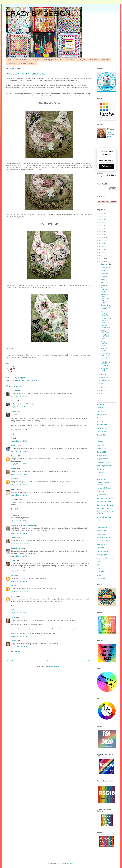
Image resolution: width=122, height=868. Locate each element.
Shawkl (14, 538)
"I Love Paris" (16, 380)
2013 (101, 252)
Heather (14, 468)
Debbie (14, 456)
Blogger (71, 863)
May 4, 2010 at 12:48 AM (19, 485)
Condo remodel (102, 432)
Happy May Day (104, 370)
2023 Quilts (35, 60)
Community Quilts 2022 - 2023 (53, 60)
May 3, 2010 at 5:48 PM (19, 441)
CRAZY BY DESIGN (38, 14)
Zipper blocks (101, 534)
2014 (101, 249)
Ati (12, 586)
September (105, 273)
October (104, 270)
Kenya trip (100, 469)
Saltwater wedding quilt (105, 505)
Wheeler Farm (102, 531)
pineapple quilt (102, 555)
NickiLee (14, 446)
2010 (101, 261)
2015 (101, 246)
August (104, 276)
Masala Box (101, 479)
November (105, 267)
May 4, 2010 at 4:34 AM (19, 521)
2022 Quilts (70, 60)
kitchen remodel (102, 551)
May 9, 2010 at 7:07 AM (19, 636)
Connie (14, 641)
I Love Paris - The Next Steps (105, 337)
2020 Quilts (94, 60)
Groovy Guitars (102, 455)
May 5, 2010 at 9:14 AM (19, 613)
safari (99, 561)
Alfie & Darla (101, 408)
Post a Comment (14, 651)
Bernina (99, 418)
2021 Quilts (82, 60)
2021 (101, 228)
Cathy (112, 129)
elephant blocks (102, 544)
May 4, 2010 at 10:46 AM (19, 544)
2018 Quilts (11, 63)
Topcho (14, 489)
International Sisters (104, 462)
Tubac (99, 521)
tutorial (99, 575)
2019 (101, 234)
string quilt (100, 572)
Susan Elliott (16, 548)
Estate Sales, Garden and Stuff (106, 307)
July (103, 279)
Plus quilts (100, 491)
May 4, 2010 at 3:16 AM (19, 495)
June (103, 282)
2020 (101, 231)
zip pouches (101, 578)
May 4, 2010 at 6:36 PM (19, 571)
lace (33, 380)
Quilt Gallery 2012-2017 (27, 63)
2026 (101, 213)
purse (37, 380)
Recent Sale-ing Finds (105, 331)
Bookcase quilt (102, 425)
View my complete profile (111, 134)
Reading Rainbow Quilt (105, 502)
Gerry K (69, 168)
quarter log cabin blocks (105, 558)
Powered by (107, 175)
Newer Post (11, 661)
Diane (13, 561)
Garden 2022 (101, 445)
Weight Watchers (103, 527)
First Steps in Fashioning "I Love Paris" (105, 356)
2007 (101, 393)
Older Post (87, 661)
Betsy (13, 401)
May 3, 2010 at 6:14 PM (19, 451)
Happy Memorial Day (105, 290)
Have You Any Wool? (105, 350)
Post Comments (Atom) (54, 666)
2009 (101, 387)
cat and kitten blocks (104, 541)
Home (10, 60)
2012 (101, 255)
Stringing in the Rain (104, 517)
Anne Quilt (100, 411)
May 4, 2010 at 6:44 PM (19, 581)
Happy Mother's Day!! (104, 344)
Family (99, 438)
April (103, 374)
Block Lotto (101, 421)
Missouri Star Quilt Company (103, 484)
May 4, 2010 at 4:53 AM (19, 533)
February (104, 380)
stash (99, 565)
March (103, 377)
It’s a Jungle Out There (105, 466)
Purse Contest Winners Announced (105, 364)
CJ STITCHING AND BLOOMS (22, 525)
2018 (101, 237)
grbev (13, 596)
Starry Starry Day (103, 508)
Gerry (13, 617)
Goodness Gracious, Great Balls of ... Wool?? (105, 298)
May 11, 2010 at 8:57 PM (19, 647)
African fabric (101, 404)
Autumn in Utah (102, 415)
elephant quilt (101, 548)
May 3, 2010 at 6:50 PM (19, 464)
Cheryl (13, 479)
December (105, 264)
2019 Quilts (105, 60)
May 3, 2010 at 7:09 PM (19, 474)
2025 (101, 216)
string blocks (101, 568)
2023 (101, 222)
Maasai (99, 476)
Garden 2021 (101, 442)
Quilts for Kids (102, 495)
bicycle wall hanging (104, 538)
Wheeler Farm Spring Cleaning (105, 314)
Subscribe (107, 166)
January (104, 383)
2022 (101, 225)
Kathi (13, 575)
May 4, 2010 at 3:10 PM (19, 556)
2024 (101, 219)
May (103, 285)
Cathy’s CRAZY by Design (106, 428)
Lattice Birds (101, 472)
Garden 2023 (101, 449)
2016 (101, 243)
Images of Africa (102, 459)
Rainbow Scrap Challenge (106, 498)
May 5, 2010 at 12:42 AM (19, 592)
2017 (101, 240)
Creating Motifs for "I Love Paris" (106, 320)
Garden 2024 (101, 452)
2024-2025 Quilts (21, 60)
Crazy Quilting (26, 380)
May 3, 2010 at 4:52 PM (19, 396)
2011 (101, 258)
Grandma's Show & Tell (105, 326)
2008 (101, 390)
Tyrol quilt (100, 524)
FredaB (14, 411)
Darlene (14, 390)
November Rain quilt (104, 488)
